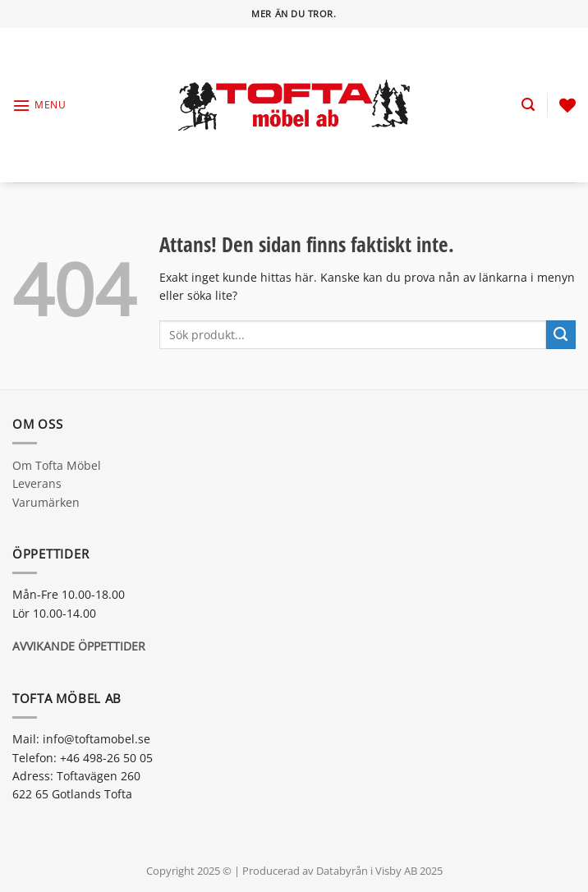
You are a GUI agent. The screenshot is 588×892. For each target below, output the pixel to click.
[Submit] (561, 335)
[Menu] (39, 106)
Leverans (37, 483)
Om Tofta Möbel (57, 465)
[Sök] (528, 105)
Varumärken (46, 502)
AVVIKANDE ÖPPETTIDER (79, 646)
